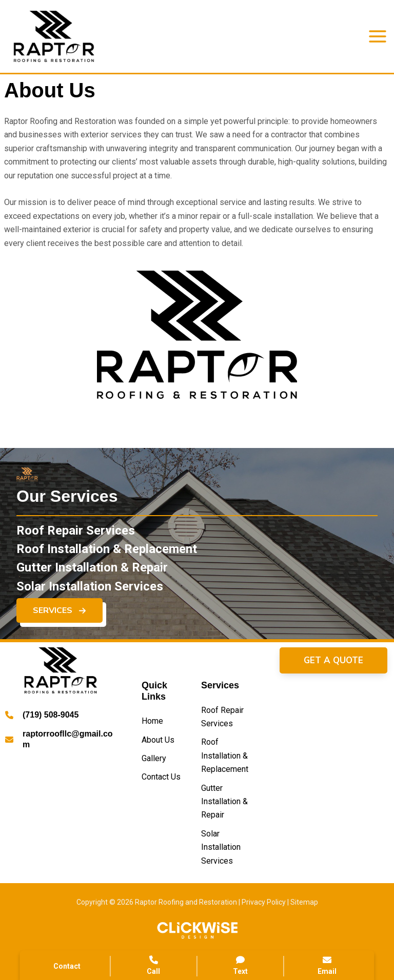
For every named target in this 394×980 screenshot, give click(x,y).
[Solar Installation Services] (90, 590)
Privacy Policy (264, 902)
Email (327, 965)
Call (153, 965)
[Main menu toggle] (378, 36)
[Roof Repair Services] (76, 534)
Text (241, 965)
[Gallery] (154, 759)
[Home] (152, 721)
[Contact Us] (161, 777)
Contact (67, 966)
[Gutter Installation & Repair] (92, 571)
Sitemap (304, 902)
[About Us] (158, 740)
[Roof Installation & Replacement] (107, 553)
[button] (60, 615)
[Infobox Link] (61, 717)
